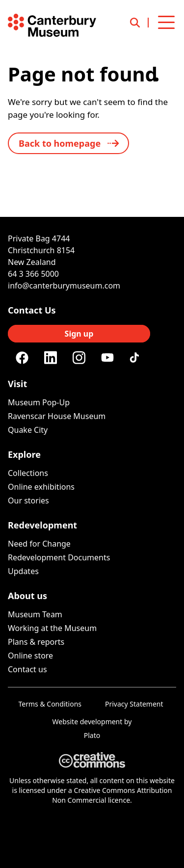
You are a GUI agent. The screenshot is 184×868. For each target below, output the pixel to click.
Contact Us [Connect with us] (32, 310)
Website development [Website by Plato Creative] (88, 722)
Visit (17, 384)
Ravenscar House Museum (57, 416)
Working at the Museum (52, 628)
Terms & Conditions (50, 704)
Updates (23, 571)
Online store (30, 656)
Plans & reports (36, 642)
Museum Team (35, 614)
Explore (24, 454)
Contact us (27, 669)
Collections (28, 473)
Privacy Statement (134, 704)
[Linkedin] (51, 358)
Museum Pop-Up (39, 402)
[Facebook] (22, 358)
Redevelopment (42, 525)
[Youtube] (107, 357)
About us (27, 596)
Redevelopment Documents (59, 557)
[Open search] (139, 23)
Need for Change (39, 544)
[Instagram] (79, 358)
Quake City (28, 430)
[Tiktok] (136, 358)
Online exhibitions (41, 487)
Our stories (28, 500)
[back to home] (68, 143)
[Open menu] (166, 23)
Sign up (79, 334)
